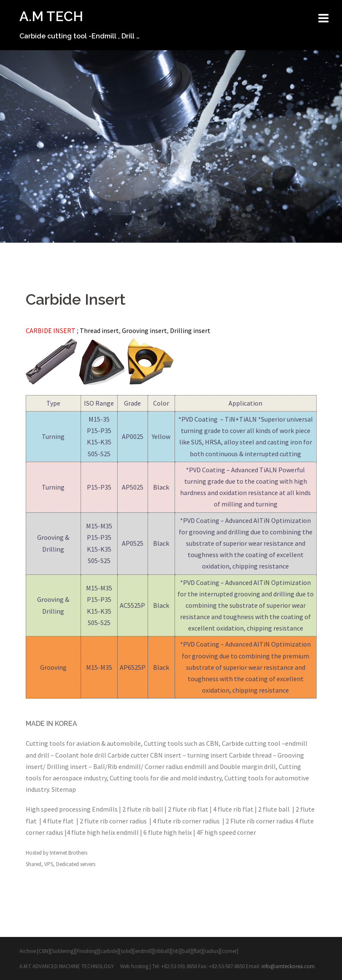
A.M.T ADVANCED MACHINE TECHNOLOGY (67, 966)
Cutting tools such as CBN (181, 743)
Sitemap (64, 789)
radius (211, 951)
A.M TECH (51, 16)
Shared (34, 864)
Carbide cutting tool (251, 743)
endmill (296, 743)
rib (176, 951)
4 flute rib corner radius (187, 821)
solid (126, 951)
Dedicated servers (76, 864)
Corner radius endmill (176, 766)
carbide (109, 951)
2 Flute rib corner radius (260, 821)
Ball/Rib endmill (117, 766)
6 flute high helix (168, 832)
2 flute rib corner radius (114, 821)
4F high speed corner (226, 832)
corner (229, 951)
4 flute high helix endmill (103, 832)
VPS (49, 864)
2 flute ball (275, 809)
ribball (162, 951)
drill (43, 755)
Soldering (63, 951)
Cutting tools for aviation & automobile (83, 743)
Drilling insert (67, 766)
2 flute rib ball (143, 809)
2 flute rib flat (189, 809)
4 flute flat (59, 821)
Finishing (87, 951)
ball (186, 951)
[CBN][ (44, 951)
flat (198, 951)
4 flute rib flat (233, 809)
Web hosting (135, 966)
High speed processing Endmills (72, 809)
